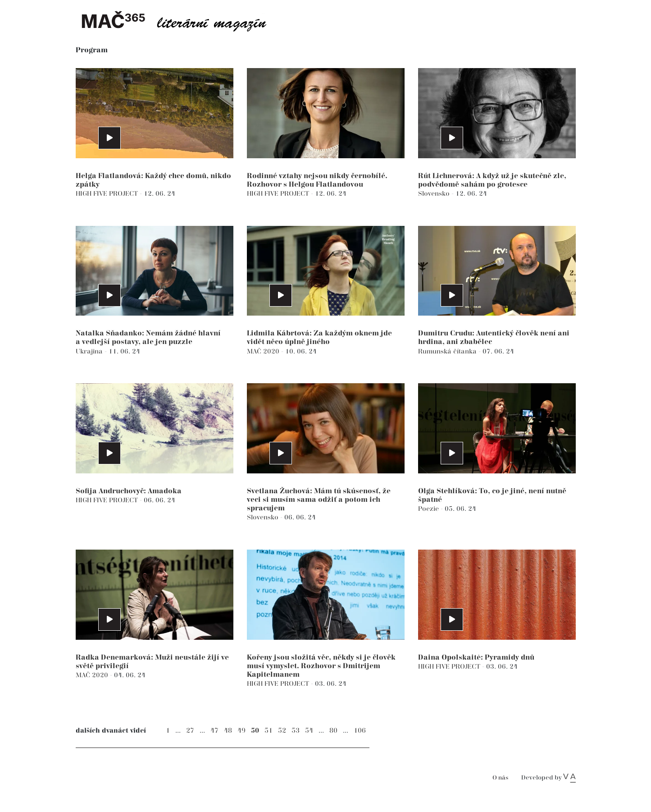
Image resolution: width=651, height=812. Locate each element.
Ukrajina (90, 351)
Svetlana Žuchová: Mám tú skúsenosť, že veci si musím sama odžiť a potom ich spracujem (319, 500)
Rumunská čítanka (448, 351)
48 (228, 731)
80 (333, 731)
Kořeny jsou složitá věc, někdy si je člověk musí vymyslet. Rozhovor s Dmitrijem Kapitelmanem (321, 666)
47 (214, 731)
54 (309, 731)
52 (282, 731)
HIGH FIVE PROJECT (108, 194)
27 (190, 731)
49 (241, 731)
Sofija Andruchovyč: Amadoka (129, 491)
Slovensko (435, 194)
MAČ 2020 (264, 351)
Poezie (429, 509)
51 (269, 731)
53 (296, 731)
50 (255, 731)
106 (360, 731)
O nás (500, 778)
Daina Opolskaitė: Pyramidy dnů (476, 658)
